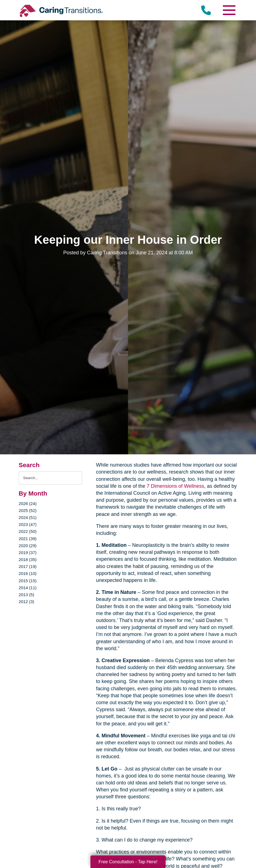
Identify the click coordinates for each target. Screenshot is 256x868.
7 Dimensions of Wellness (175, 486)
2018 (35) (28, 559)
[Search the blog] (50, 478)
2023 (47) (28, 524)
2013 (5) (26, 595)
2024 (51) (28, 517)
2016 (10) (28, 573)
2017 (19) (28, 566)
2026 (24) (28, 504)
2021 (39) (28, 539)
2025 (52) (28, 510)
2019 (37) (28, 553)
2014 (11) (28, 588)
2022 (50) (28, 531)
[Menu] (229, 10)
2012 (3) (26, 602)
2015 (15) (28, 581)
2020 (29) (28, 546)
